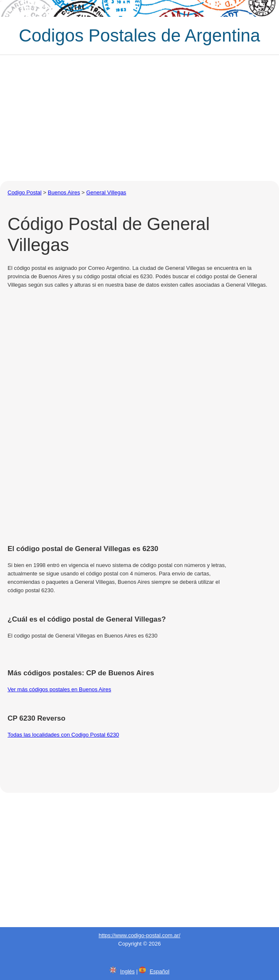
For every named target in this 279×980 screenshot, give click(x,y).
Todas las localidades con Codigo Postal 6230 (63, 735)
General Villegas (106, 192)
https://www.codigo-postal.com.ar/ (139, 935)
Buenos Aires (64, 192)
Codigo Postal (25, 192)
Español (159, 971)
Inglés (128, 971)
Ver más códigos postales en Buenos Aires (59, 689)
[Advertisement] (139, 118)
